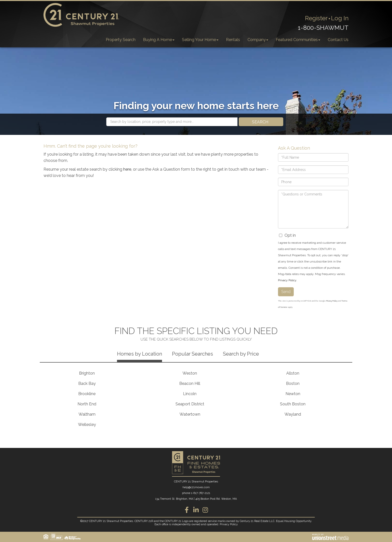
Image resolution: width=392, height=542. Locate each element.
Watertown (190, 414)
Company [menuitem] (258, 40)
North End (87, 404)
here (127, 169)
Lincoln (190, 394)
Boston (293, 383)
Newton (293, 394)
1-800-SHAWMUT (323, 28)
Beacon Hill (190, 383)
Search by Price (241, 354)
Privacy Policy (287, 280)
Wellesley (87, 425)
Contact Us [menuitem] (338, 40)
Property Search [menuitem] (121, 40)
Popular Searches (192, 354)
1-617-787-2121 (201, 493)
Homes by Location (139, 354)
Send (286, 292)
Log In (340, 18)
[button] (261, 122)
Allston (293, 373)
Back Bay (87, 383)
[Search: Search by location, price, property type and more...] (172, 122)
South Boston (293, 404)
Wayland (293, 414)
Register (316, 18)
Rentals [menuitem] (233, 40)
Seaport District (190, 404)
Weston (190, 373)
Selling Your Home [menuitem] (200, 40)
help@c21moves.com (196, 487)
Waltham (87, 414)
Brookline (87, 394)
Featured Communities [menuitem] (298, 40)
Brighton (87, 373)
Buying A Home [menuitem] (159, 40)
